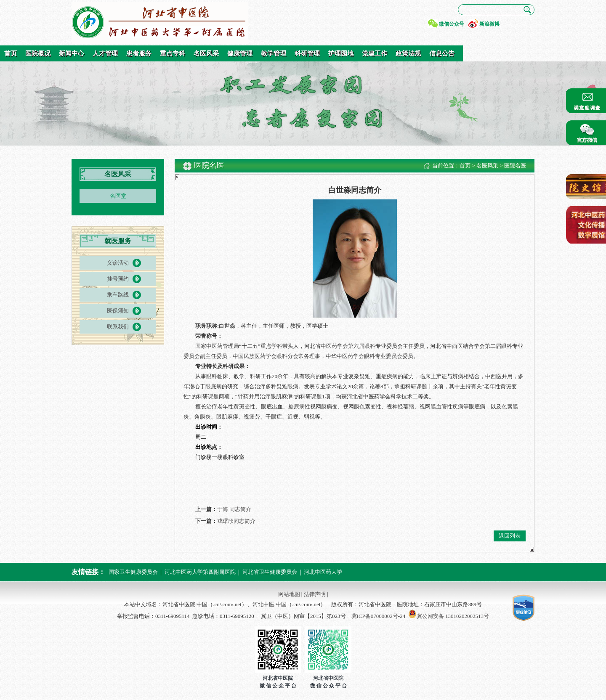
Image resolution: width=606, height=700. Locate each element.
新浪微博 (489, 24)
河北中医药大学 (323, 572)
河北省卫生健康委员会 (270, 572)
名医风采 (206, 53)
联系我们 (118, 327)
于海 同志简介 (234, 509)
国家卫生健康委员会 (133, 572)
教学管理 (274, 53)
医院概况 (38, 53)
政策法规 (408, 53)
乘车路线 (118, 295)
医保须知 (118, 311)
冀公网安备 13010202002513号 (453, 616)
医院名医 (515, 166)
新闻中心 (72, 53)
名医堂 (118, 196)
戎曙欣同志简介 (236, 521)
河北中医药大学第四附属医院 (200, 572)
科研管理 (307, 53)
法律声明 (315, 594)
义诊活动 (118, 263)
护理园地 (341, 53)
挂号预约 (118, 279)
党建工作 (375, 53)
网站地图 (289, 594)
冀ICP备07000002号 (375, 616)
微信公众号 (452, 24)
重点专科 (173, 53)
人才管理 (105, 53)
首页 (11, 53)
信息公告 (442, 53)
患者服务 (139, 53)
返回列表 (510, 536)
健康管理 (240, 53)
